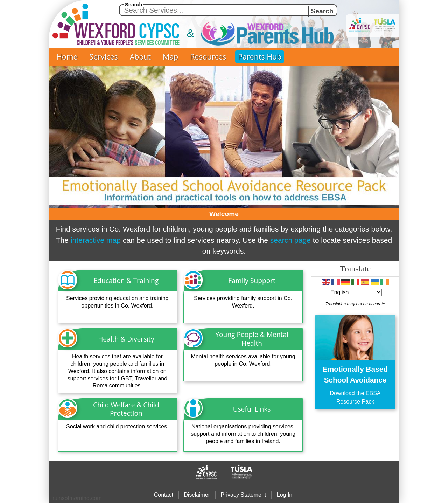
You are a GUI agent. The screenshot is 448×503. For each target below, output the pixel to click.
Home (67, 57)
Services (104, 57)
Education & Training (126, 280)
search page (290, 240)
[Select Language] (355, 292)
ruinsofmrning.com (77, 498)
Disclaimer (197, 495)
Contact (164, 495)
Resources (208, 57)
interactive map (96, 240)
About (140, 57)
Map (170, 57)
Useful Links (252, 409)
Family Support (252, 280)
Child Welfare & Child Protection (126, 409)
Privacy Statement (243, 495)
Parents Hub (260, 57)
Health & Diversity (126, 339)
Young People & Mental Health (252, 339)
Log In (285, 495)
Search (134, 5)
